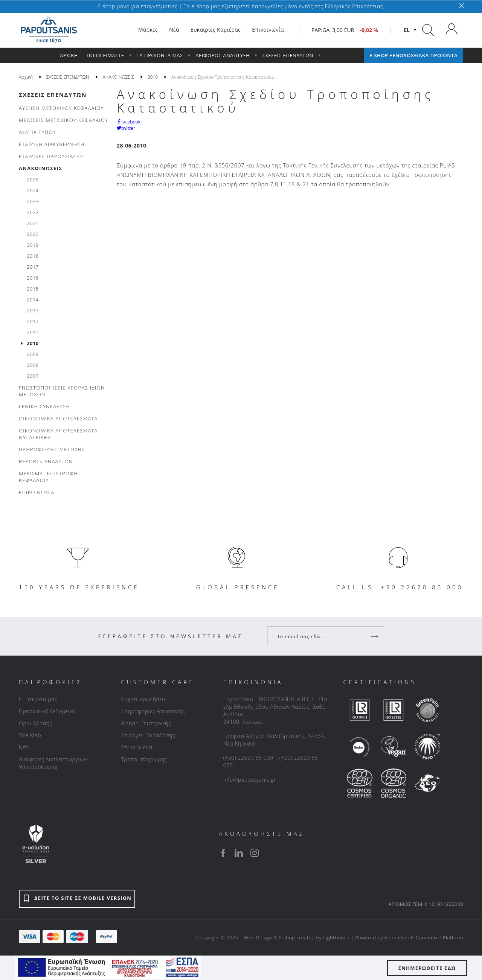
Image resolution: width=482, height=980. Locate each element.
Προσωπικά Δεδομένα (47, 711)
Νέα (24, 747)
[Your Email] (320, 636)
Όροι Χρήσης (36, 723)
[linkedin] (239, 853)
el (407, 30)
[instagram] (255, 853)
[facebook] (223, 853)
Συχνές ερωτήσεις (144, 699)
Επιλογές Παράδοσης (148, 735)
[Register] (375, 636)
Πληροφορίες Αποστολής (153, 711)
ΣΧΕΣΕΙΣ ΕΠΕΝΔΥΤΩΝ (53, 94)
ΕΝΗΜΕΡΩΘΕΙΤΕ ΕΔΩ (427, 968)
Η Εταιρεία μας (38, 699)
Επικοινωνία (137, 747)
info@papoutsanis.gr (250, 780)
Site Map (30, 735)
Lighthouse (336, 937)
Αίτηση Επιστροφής (146, 723)
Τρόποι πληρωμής (144, 759)
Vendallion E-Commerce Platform (424, 937)
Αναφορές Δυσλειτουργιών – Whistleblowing (55, 763)
